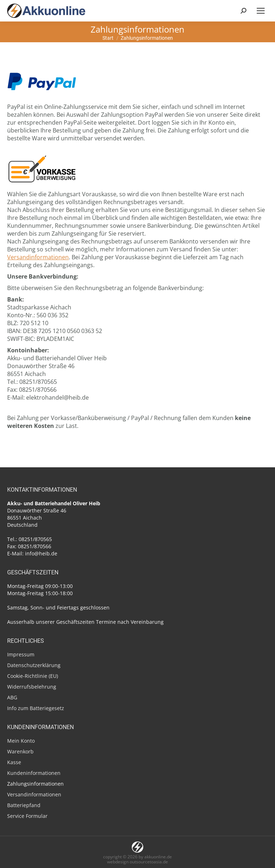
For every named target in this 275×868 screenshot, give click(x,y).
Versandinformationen (38, 257)
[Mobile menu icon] (261, 11)
